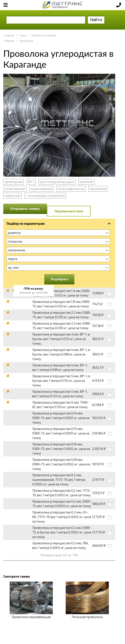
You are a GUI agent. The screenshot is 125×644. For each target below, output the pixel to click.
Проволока (26, 41)
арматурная (14, 182)
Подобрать (60, 279)
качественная (15, 189)
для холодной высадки (57, 182)
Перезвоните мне (69, 211)
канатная (86, 182)
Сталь (23, 35)
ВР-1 (31, 182)
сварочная (12, 196)
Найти (96, 19)
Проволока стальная (44, 35)
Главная (9, 35)
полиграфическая (71, 189)
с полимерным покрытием (45, 196)
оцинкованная (41, 189)
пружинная (98, 189)
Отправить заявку (25, 208)
